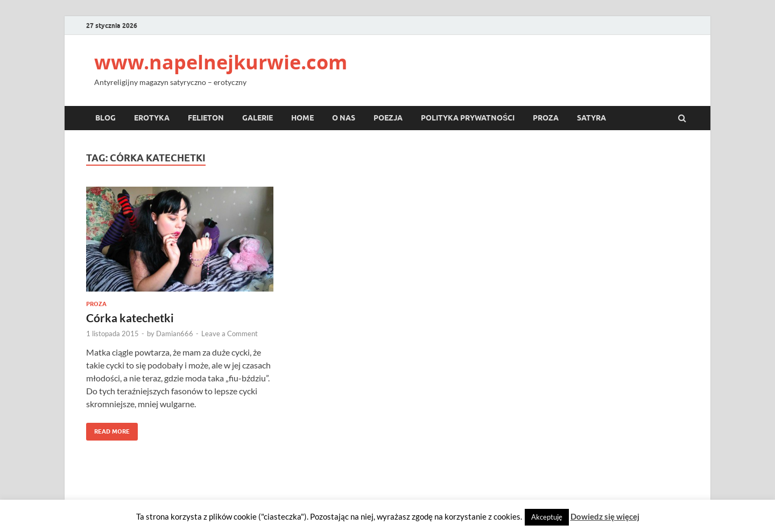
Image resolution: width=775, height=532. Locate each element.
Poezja (388, 118)
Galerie (258, 118)
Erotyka (152, 118)
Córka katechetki (130, 318)
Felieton (206, 118)
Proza (546, 118)
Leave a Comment (230, 334)
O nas (344, 118)
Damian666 (175, 334)
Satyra (591, 118)
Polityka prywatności (468, 118)
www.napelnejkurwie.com (221, 62)
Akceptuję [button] (547, 517)
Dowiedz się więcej (605, 516)
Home (302, 118)
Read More (108, 429)
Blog (105, 118)
